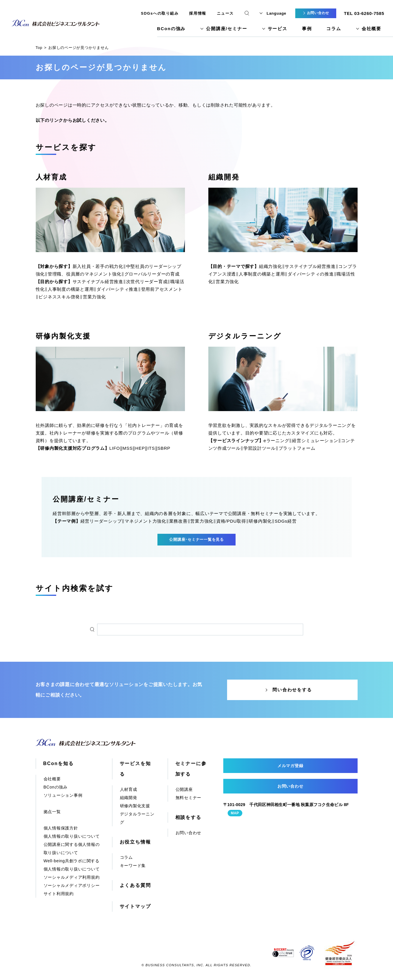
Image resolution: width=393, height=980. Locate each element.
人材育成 (52, 177)
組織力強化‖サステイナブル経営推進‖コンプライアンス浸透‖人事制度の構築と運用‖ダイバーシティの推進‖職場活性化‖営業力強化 (283, 274)
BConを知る (59, 763)
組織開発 (224, 177)
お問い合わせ (189, 833)
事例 (307, 29)
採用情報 (198, 13)
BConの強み (171, 29)
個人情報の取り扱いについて (72, 836)
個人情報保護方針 (61, 828)
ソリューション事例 (63, 795)
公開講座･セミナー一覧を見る (196, 539)
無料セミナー (189, 798)
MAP (235, 813)
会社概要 (371, 29)
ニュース (225, 13)
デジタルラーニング (245, 336)
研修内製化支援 (63, 336)
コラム (334, 29)
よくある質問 (135, 885)
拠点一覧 (52, 812)
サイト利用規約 (59, 894)
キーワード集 (133, 866)
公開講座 (184, 789)
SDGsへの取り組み (160, 13)
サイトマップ (135, 906)
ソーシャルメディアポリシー (72, 885)
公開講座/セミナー (226, 29)
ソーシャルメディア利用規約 (72, 877)
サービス (278, 29)
